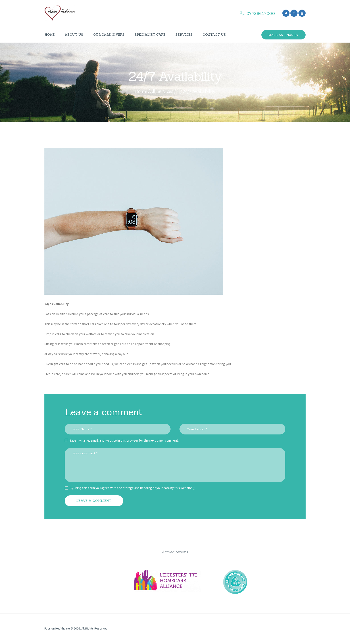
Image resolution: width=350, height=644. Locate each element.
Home (141, 91)
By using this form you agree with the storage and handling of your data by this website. (132, 488)
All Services (162, 91)
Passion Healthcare (57, 628)
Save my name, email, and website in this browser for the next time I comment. (124, 440)
